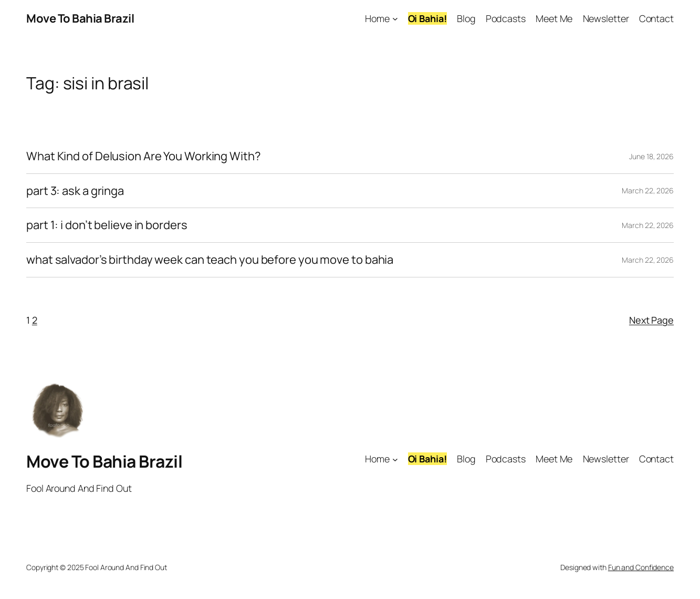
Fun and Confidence (641, 567)
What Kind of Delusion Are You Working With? (144, 156)
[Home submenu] (395, 19)
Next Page (651, 320)
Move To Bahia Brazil (80, 18)
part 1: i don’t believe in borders (107, 225)
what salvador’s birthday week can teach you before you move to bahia (210, 260)
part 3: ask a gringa (75, 191)
